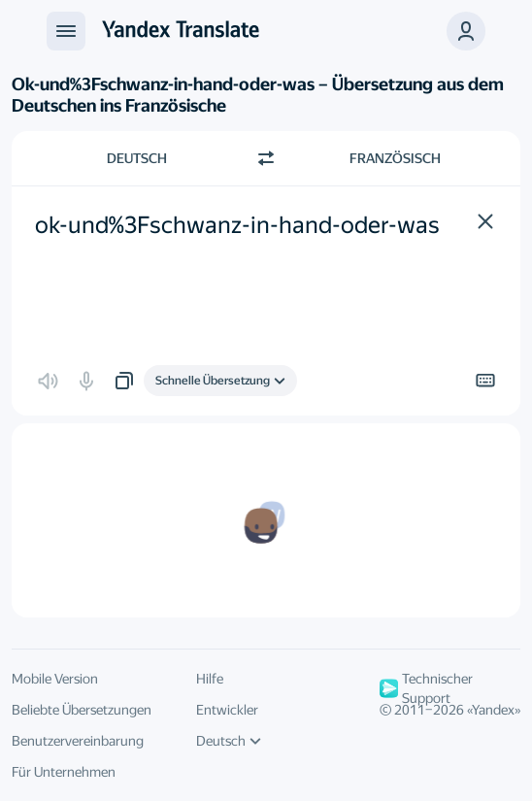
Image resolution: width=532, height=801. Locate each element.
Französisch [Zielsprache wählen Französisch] (395, 158)
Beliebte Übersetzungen (82, 710)
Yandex (493, 710)
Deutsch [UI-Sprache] (229, 741)
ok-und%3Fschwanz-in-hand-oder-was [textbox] (237, 225)
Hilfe (210, 679)
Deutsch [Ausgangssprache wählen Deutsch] (137, 158)
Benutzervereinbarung (78, 741)
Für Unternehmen (64, 772)
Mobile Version (55, 679)
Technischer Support (426, 688)
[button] (466, 31)
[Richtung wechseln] (266, 158)
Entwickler (227, 710)
